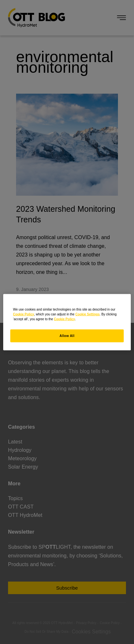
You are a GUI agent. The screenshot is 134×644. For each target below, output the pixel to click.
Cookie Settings (87, 314)
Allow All (67, 336)
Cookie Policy (23, 314)
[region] (67, 322)
